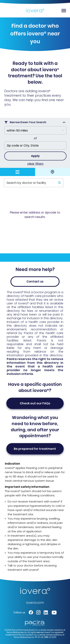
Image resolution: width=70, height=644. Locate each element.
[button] (31, 612)
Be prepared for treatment (35, 449)
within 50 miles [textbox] (17, 130)
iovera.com (35, 603)
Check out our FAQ (35, 403)
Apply (35, 156)
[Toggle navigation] (64, 10)
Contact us (35, 281)
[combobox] (35, 130)
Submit (59, 187)
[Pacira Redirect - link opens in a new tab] (35, 623)
